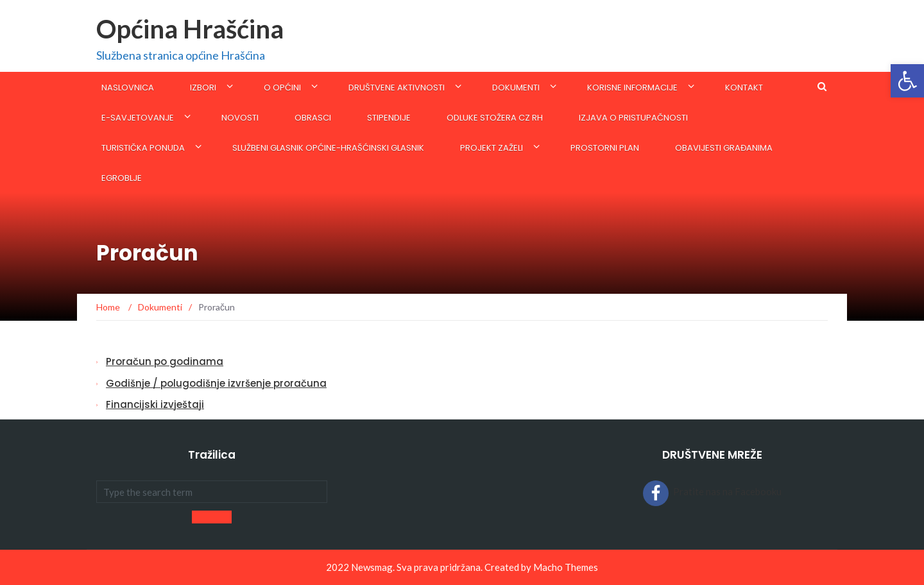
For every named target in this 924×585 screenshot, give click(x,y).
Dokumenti (516, 88)
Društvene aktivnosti (397, 88)
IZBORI (203, 88)
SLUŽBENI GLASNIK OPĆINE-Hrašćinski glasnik (328, 148)
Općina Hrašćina (190, 29)
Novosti (240, 118)
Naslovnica (128, 88)
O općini (282, 88)
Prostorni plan (605, 148)
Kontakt (744, 88)
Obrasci (313, 118)
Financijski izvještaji (155, 404)
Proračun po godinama (165, 361)
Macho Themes (566, 567)
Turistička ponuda (143, 148)
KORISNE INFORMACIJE (632, 88)
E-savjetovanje (138, 118)
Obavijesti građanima (724, 148)
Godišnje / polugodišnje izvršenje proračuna (216, 383)
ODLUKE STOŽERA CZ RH (495, 118)
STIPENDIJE (389, 118)
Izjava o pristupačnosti (633, 118)
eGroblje (122, 178)
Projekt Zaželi (492, 148)
